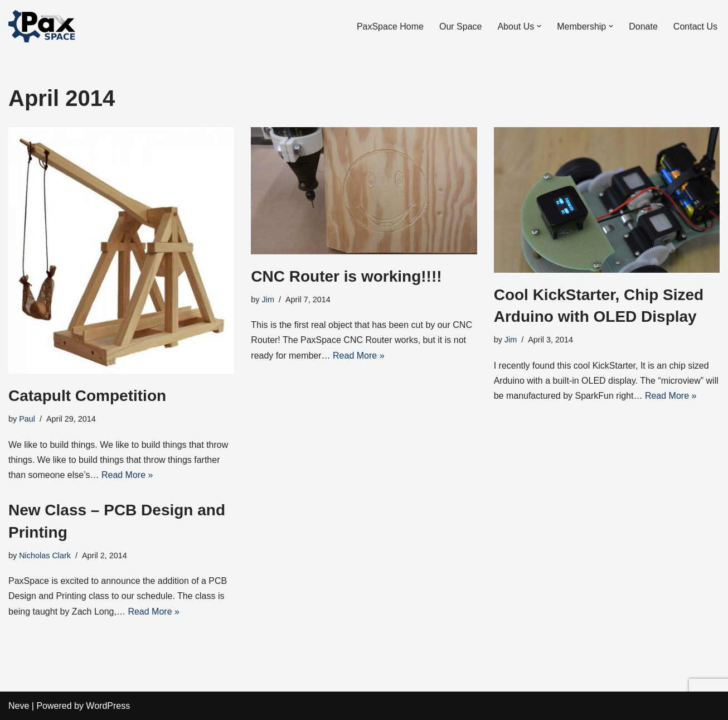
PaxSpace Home (390, 26)
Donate (643, 26)
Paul (27, 419)
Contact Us (695, 26)
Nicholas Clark (45, 555)
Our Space (460, 26)
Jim (268, 299)
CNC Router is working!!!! (346, 276)
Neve (19, 706)
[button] (539, 26)
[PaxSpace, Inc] (42, 26)
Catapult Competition (87, 396)
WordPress (108, 706)
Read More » (127, 475)
